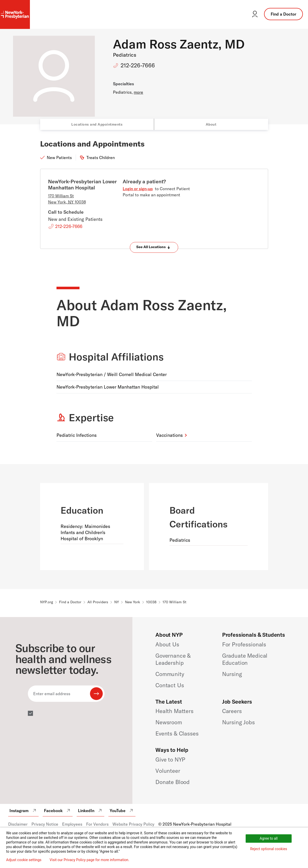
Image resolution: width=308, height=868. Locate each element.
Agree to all (269, 838)
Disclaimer (18, 824)
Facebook (58, 811)
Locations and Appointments (97, 124)
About (211, 124)
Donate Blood (173, 782)
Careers (232, 711)
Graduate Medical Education (245, 659)
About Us (167, 644)
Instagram (23, 811)
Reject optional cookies (269, 849)
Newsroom (169, 722)
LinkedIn (90, 811)
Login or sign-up (138, 189)
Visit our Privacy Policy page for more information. (89, 860)
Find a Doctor (283, 14)
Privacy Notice (45, 824)
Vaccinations (169, 435)
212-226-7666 (138, 65)
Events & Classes (177, 733)
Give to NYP (170, 759)
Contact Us (170, 685)
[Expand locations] (154, 247)
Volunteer (168, 771)
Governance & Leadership (173, 659)
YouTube (122, 811)
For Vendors (97, 824)
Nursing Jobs (238, 722)
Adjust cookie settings (24, 860)
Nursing (232, 674)
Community (170, 674)
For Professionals (244, 644)
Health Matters (174, 711)
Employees (72, 824)
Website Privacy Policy (133, 824)
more (138, 92)
